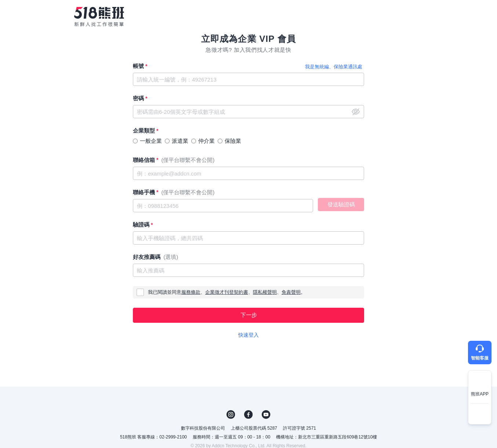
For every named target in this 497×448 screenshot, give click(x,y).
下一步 (249, 315)
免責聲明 (291, 292)
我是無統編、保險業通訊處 (334, 67)
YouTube (266, 415)
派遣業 (180, 141)
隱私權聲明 (265, 292)
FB (249, 415)
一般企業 (151, 141)
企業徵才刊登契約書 (227, 292)
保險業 (233, 141)
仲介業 (206, 141)
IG (231, 415)
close (356, 112)
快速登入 (249, 335)
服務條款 (191, 292)
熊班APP (480, 394)
